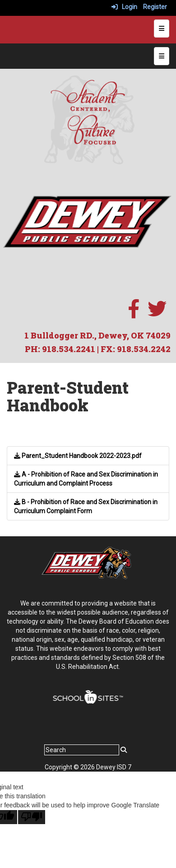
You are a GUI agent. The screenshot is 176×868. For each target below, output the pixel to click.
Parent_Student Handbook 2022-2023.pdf (78, 456)
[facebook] (134, 314)
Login (124, 7)
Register (155, 7)
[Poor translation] (32, 817)
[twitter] (157, 314)
